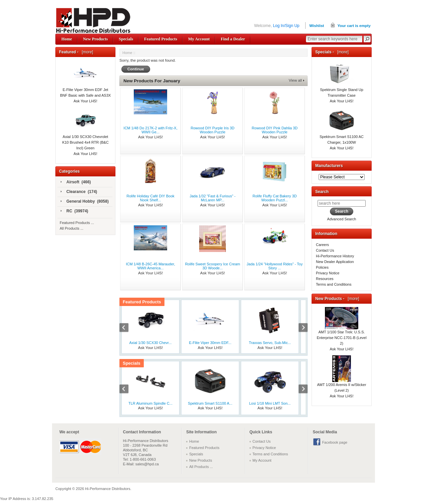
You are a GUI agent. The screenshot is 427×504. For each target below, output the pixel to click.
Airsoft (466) (76, 182)
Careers (322, 245)
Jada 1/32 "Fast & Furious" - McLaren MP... (212, 198)
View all (295, 80)
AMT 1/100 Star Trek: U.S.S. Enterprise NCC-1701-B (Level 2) (341, 330)
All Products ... (72, 228)
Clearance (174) (79, 192)
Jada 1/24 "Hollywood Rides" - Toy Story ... (275, 266)
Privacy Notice (328, 273)
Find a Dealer (233, 39)
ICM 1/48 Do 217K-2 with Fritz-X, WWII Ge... (150, 130)
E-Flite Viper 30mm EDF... (210, 343)
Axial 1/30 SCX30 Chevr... (150, 343)
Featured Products (161, 39)
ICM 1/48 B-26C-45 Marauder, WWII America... (150, 266)
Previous (127, 328)
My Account (199, 39)
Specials (126, 39)
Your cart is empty (354, 26)
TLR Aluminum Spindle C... (150, 403)
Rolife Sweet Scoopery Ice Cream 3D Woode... (213, 266)
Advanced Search (342, 219)
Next (300, 328)
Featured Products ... (77, 223)
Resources (325, 279)
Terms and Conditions (334, 284)
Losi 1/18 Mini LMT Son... (270, 403)
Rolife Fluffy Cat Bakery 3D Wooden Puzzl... (275, 198)
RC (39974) (74, 211)
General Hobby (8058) (85, 202)
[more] (86, 52)
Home (67, 39)
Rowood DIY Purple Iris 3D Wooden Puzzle (213, 130)
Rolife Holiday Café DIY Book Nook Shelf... (150, 198)
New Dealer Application (335, 262)
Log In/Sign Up (286, 26)
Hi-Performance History (335, 256)
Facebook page (335, 442)
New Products (95, 39)
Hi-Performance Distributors (108, 489)
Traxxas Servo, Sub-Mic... (270, 343)
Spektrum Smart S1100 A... (210, 403)
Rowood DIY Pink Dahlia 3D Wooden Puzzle (275, 130)
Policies (322, 267)
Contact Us (325, 250)
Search (322, 192)
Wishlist (317, 26)
